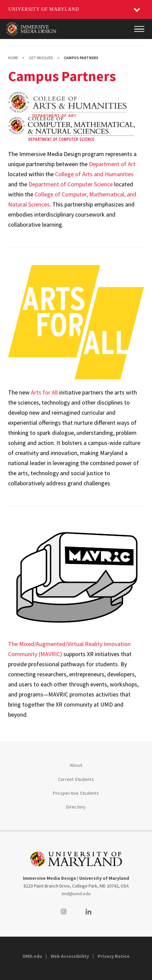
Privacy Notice (114, 956)
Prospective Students (76, 793)
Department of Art (112, 164)
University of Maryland (44, 9)
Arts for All (44, 392)
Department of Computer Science (71, 184)
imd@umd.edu (76, 894)
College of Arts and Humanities (94, 174)
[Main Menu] (139, 29)
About (76, 765)
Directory (76, 807)
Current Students (76, 779)
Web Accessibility (70, 956)
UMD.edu (32, 956)
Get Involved (41, 58)
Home (13, 58)
